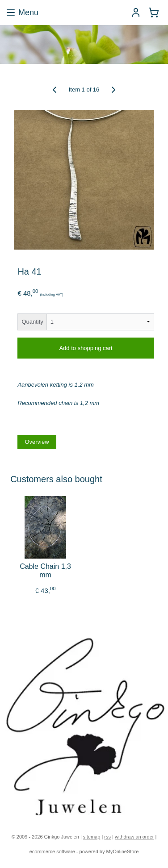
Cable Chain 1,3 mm (45, 571)
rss (107, 837)
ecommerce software (52, 851)
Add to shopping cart (86, 348)
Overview (37, 442)
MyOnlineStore (123, 851)
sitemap (92, 837)
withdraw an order (134, 837)
